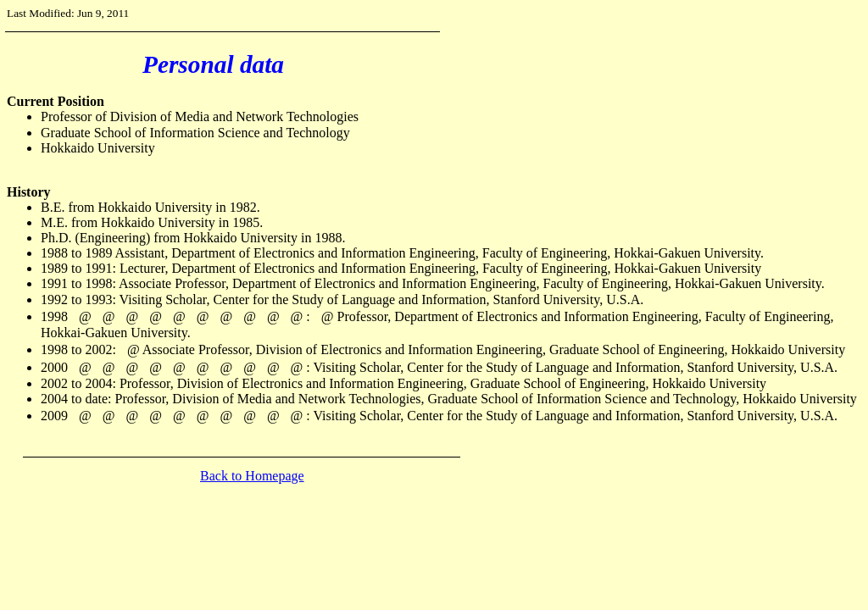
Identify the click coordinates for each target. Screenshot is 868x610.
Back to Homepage (252, 476)
